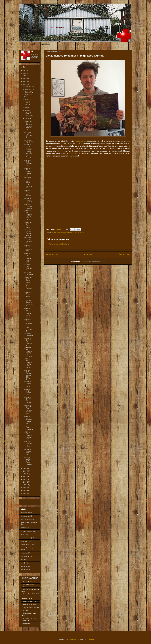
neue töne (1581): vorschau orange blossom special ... (28, 149)
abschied (24, 560)
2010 (25, 482)
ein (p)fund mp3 (26, 519)
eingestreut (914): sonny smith (28, 280)
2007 (25, 490)
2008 (25, 488)
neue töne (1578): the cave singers (28, 232)
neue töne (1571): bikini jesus (28, 452)
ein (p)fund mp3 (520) (29, 273)
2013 (25, 474)
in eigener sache (26, 545)
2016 (25, 84)
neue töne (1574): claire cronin (28, 384)
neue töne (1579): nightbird (28, 200)
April (26, 110)
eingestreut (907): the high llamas (28, 444)
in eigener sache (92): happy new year (28, 461)
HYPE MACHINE (30, 578)
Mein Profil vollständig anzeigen (35, 56)
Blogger (91, 639)
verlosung (24, 553)
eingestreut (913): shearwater (29, 287)
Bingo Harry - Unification (30, 604)
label (33, 44)
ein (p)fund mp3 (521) (29, 141)
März (27, 113)
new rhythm (25, 570)
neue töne (24, 513)
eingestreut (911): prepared (28, 321)
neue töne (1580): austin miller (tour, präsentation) (28, 183)
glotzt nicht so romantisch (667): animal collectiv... (28, 313)
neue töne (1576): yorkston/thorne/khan (28, 302)
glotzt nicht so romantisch (62, 233)
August (27, 99)
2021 (25, 70)
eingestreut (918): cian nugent (28, 193)
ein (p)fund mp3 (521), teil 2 (28, 135)
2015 (25, 468)
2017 (25, 81)
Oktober (27, 92)
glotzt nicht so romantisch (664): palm (28, 420)
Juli (26, 102)
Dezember (28, 87)
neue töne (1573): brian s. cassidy (28, 400)
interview (24, 563)
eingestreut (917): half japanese (28, 206)
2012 (25, 477)
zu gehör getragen (27, 531)
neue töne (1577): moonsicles (28, 240)
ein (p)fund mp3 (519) (29, 335)
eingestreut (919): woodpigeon (28, 163)
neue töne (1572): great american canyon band (28, 409)
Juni (26, 105)
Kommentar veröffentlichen (59, 244)
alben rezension (26, 538)
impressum (45, 44)
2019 (25, 76)
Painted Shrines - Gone (29, 602)
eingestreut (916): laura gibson (28, 225)
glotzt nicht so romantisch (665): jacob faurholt (28, 363)
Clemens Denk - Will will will (31, 594)
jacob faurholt (81, 141)
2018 (25, 79)
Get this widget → (27, 623)
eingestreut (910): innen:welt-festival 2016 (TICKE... (28, 375)
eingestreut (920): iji (28, 157)
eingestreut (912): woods (28, 295)
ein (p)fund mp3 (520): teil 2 (28, 267)
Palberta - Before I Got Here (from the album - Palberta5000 (30, 609)
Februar (27, 116)
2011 (25, 479)
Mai (26, 108)
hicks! (23, 534)
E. (34, 51)
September (28, 95)
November (28, 89)
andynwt (74, 639)
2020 (25, 73)
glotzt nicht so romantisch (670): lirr (28, 172)
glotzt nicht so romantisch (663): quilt (28, 435)
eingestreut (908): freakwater (29, 428)
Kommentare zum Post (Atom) (93, 261)
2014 (25, 471)
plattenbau (24, 566)
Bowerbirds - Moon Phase (30, 582)
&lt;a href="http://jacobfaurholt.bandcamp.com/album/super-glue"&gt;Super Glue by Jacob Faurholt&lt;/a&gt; (88, 162)
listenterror (24, 541)
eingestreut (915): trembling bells (28, 248)
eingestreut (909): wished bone (28, 392)
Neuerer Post (52, 255)
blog (23, 44)
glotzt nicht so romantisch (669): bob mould (28, 215)
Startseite (89, 255)
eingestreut (24, 516)
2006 (25, 493)
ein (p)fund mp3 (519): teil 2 (28, 328)
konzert (23, 528)
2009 (25, 485)
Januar (27, 119)
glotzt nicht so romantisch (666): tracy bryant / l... (29, 352)
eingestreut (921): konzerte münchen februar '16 (28, 125)
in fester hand (25, 556)
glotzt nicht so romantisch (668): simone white (28, 258)
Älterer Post (124, 255)
